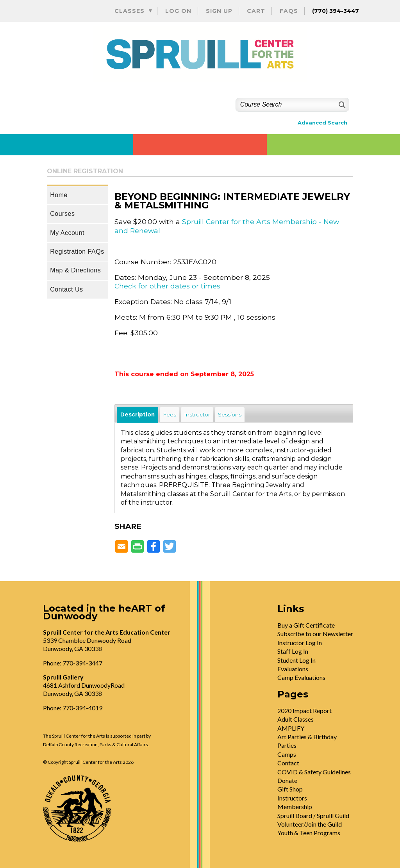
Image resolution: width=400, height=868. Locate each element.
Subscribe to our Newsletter (315, 634)
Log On (178, 11)
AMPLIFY (291, 728)
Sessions (230, 414)
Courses (62, 214)
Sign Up (219, 11)
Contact (288, 763)
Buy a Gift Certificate (306, 625)
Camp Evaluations (301, 677)
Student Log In (296, 660)
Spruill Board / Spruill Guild (313, 816)
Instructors (292, 798)
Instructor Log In (300, 643)
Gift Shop (290, 789)
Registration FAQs (77, 252)
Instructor (197, 414)
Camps (287, 754)
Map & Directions (75, 270)
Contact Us (66, 289)
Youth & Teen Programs (309, 833)
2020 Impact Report (304, 711)
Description (137, 414)
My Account (67, 233)
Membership (295, 807)
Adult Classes (296, 719)
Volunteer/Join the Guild (310, 824)
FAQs (289, 11)
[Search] (341, 105)
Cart (256, 11)
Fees (170, 414)
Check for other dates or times (167, 286)
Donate (287, 780)
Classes (129, 11)
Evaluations (293, 669)
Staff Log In (293, 651)
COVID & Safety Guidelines (314, 772)
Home (59, 195)
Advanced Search (322, 123)
